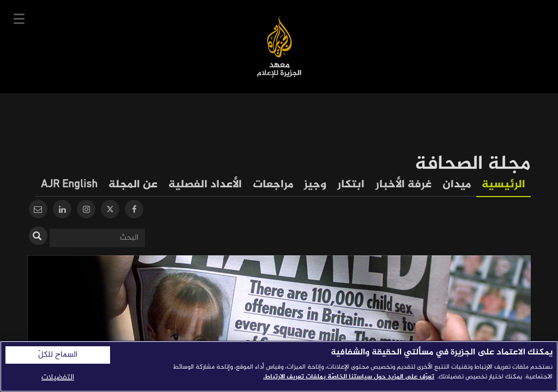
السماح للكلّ (58, 355)
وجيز (315, 185)
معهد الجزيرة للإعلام (279, 47)
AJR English (69, 185)
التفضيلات (58, 378)
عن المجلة (133, 185)
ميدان (457, 185)
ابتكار (351, 185)
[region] (279, 366)
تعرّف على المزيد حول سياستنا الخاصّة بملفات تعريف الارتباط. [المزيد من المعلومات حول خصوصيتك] (349, 377)
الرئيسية (504, 185)
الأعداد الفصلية (205, 185)
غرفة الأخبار (404, 185)
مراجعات (273, 185)
